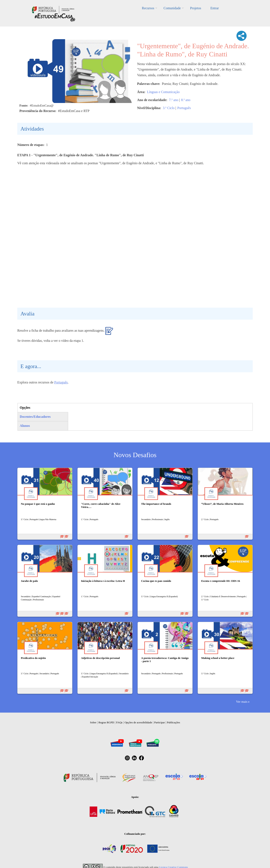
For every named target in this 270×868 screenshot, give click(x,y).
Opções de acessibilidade (138, 722)
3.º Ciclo (169, 108)
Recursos (148, 8)
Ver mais (242, 702)
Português (184, 108)
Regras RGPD (106, 722)
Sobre (93, 722)
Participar (160, 722)
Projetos (196, 8)
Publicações (173, 722)
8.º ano (186, 100)
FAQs (119, 722)
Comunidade (172, 8)
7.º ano (174, 100)
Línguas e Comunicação (163, 92)
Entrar (215, 8)
